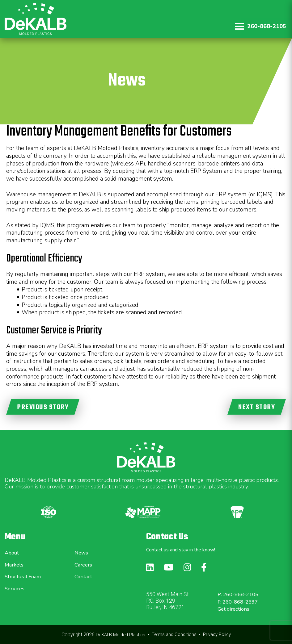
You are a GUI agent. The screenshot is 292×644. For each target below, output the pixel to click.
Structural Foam (25, 576)
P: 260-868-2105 (240, 594)
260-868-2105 (266, 26)
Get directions (235, 609)
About (13, 553)
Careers (84, 565)
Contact (84, 576)
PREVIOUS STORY (43, 407)
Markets (15, 565)
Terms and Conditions (175, 635)
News (82, 553)
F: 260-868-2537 (240, 602)
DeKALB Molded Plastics (118, 635)
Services (15, 588)
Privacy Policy (220, 635)
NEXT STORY (257, 407)
